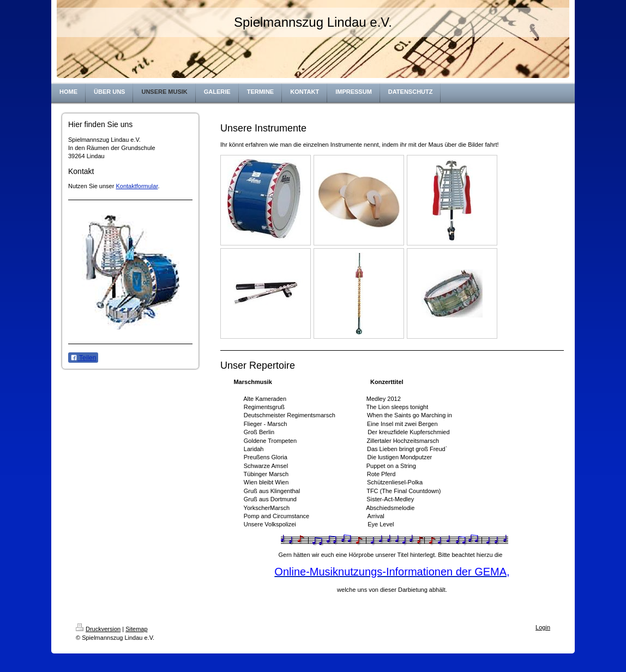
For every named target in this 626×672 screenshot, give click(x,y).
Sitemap (136, 629)
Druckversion (98, 629)
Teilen (83, 358)
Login (543, 627)
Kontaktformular (137, 186)
